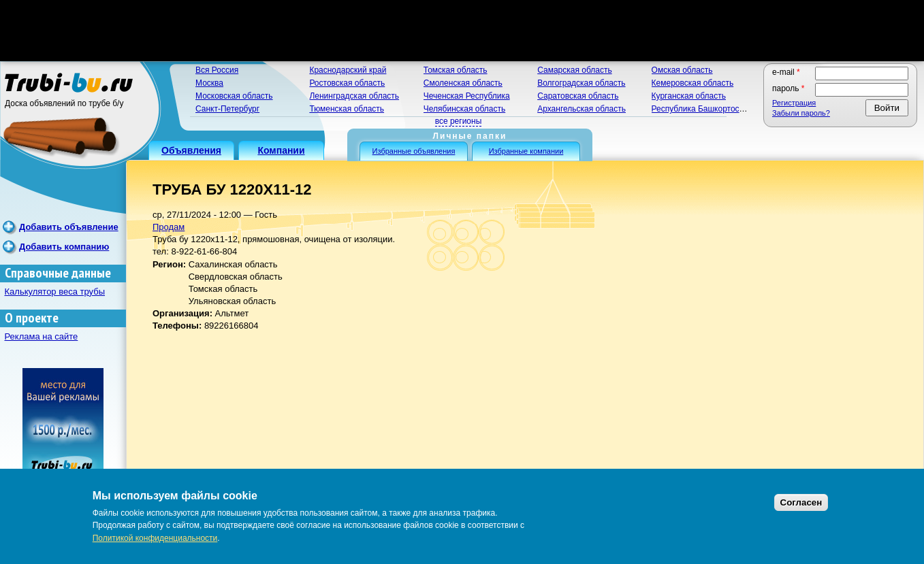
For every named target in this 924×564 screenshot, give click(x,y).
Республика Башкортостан (702, 109)
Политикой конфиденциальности (155, 538)
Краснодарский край (348, 70)
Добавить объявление (69, 227)
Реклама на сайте (42, 336)
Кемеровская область (693, 83)
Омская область (682, 70)
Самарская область (575, 70)
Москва (209, 83)
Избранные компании (526, 151)
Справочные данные (58, 273)
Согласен (801, 502)
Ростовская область (347, 83)
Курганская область (689, 96)
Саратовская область (578, 96)
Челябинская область (464, 109)
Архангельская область (582, 109)
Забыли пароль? (801, 113)
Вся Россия (217, 70)
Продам (169, 227)
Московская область (234, 96)
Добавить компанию (64, 247)
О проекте (32, 318)
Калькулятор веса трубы (55, 292)
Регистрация (794, 103)
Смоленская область (463, 83)
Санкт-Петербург (227, 109)
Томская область (456, 70)
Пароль (788, 88)
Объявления (191, 150)
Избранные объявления (414, 151)
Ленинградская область (354, 96)
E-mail (786, 72)
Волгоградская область (581, 83)
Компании (281, 150)
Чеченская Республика (467, 96)
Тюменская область (347, 109)
